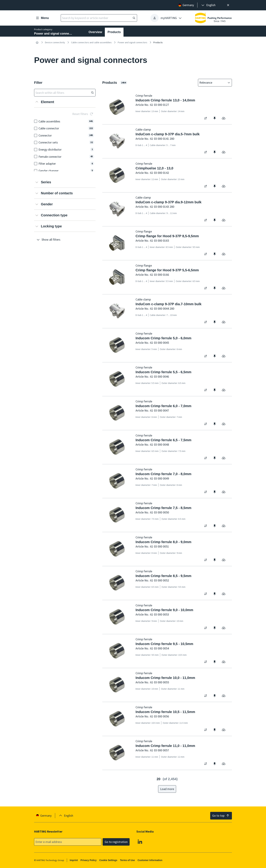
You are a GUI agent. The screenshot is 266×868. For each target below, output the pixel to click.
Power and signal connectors (132, 42)
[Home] (37, 42)
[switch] (207, 118)
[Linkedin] (140, 842)
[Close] (228, 5)
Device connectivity (55, 42)
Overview (95, 32)
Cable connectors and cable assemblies (91, 42)
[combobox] (213, 83)
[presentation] (208, 5)
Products (114, 32)
